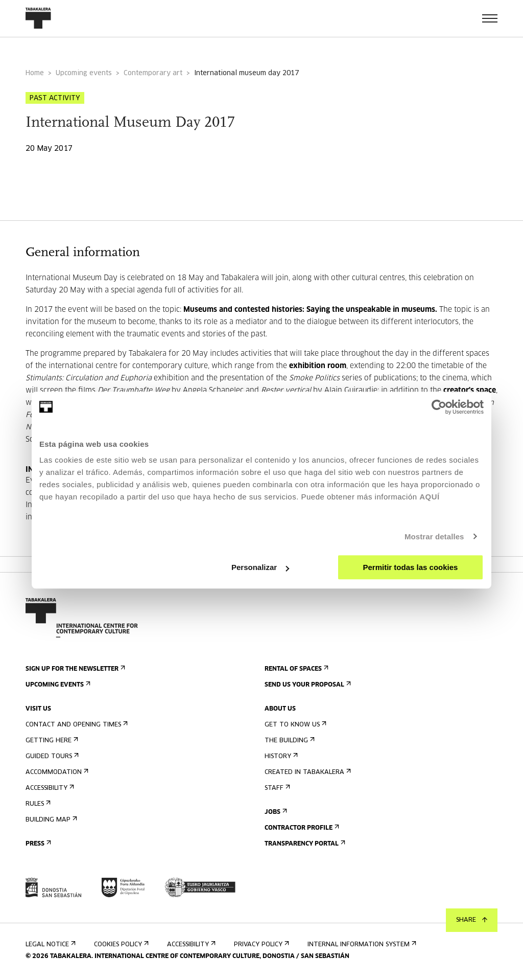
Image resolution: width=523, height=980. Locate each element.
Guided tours (51, 756)
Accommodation (56, 772)
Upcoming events (84, 73)
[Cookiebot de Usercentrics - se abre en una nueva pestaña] (439, 407)
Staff (276, 788)
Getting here (51, 740)
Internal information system (361, 944)
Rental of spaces (295, 669)
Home (35, 73)
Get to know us (294, 725)
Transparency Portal (304, 844)
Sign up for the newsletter (74, 669)
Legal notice (50, 944)
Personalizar (260, 567)
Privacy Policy (260, 944)
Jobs (275, 812)
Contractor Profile (301, 828)
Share (472, 920)
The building (289, 740)
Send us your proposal (307, 685)
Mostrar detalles (434, 537)
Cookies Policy (120, 944)
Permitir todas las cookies (410, 567)
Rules (37, 804)
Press (37, 844)
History (280, 756)
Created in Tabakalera (307, 772)
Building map (50, 820)
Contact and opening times (76, 725)
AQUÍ (430, 497)
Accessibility (49, 788)
